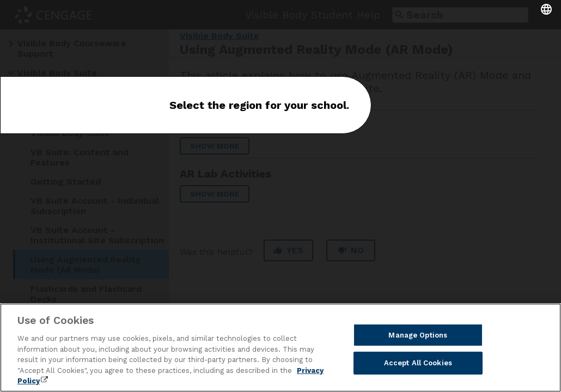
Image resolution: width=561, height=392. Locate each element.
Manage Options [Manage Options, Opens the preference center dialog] (418, 335)
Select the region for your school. (259, 105)
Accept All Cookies (418, 363)
